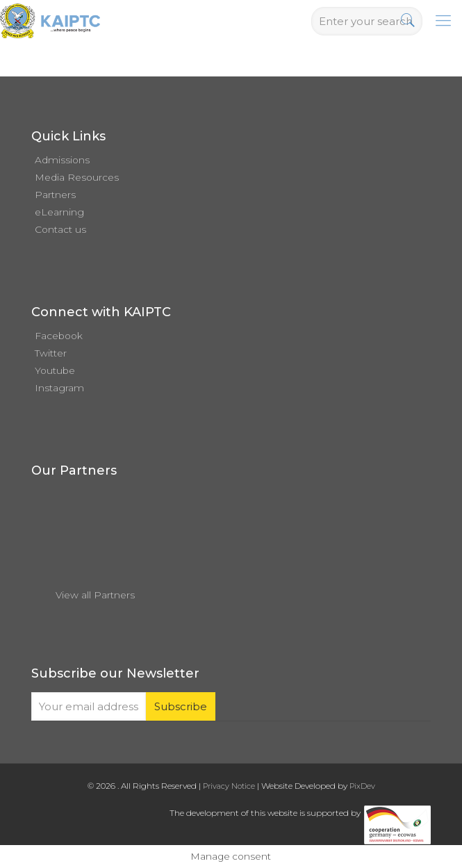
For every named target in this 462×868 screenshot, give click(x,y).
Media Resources (77, 177)
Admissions (62, 160)
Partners (55, 195)
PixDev (362, 786)
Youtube (55, 370)
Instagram (59, 388)
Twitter (51, 353)
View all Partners (95, 595)
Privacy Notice (229, 786)
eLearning (59, 212)
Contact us (60, 229)
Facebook (59, 336)
